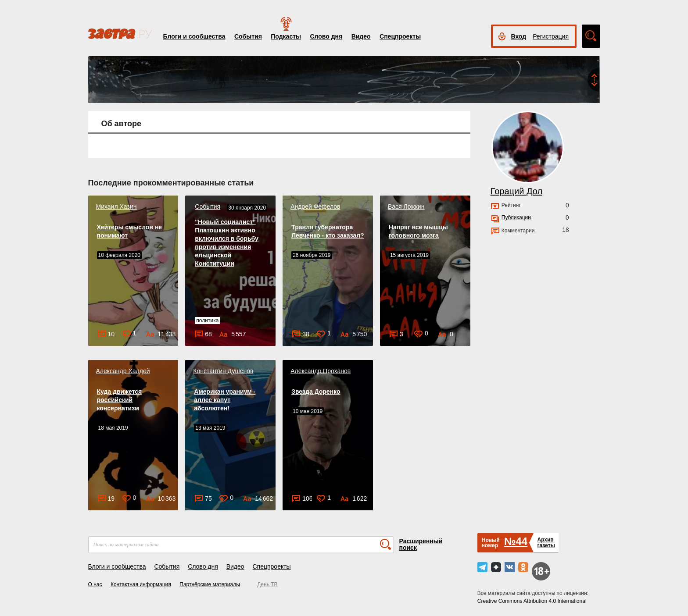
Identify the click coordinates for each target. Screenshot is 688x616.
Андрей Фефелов (315, 207)
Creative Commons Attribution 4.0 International (532, 601)
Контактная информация (141, 584)
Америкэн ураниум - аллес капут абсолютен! (225, 400)
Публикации (516, 217)
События (248, 36)
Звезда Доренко (316, 392)
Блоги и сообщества (194, 36)
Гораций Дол (516, 191)
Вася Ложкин (406, 207)
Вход (519, 36)
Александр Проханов (321, 371)
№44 (516, 541)
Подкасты (286, 36)
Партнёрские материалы (210, 584)
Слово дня (326, 36)
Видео (361, 36)
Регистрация (551, 36)
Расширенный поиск (421, 544)
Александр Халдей (123, 371)
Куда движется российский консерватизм (120, 400)
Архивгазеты (546, 543)
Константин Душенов (223, 371)
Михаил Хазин (116, 207)
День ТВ (267, 584)
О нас (95, 584)
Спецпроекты (400, 36)
